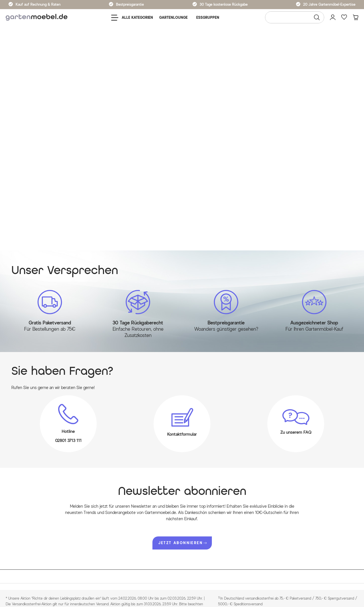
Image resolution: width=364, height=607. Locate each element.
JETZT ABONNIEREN (183, 543)
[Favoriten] (344, 17)
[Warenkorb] (355, 17)
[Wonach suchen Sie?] (295, 17)
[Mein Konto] (333, 17)
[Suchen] (317, 17)
